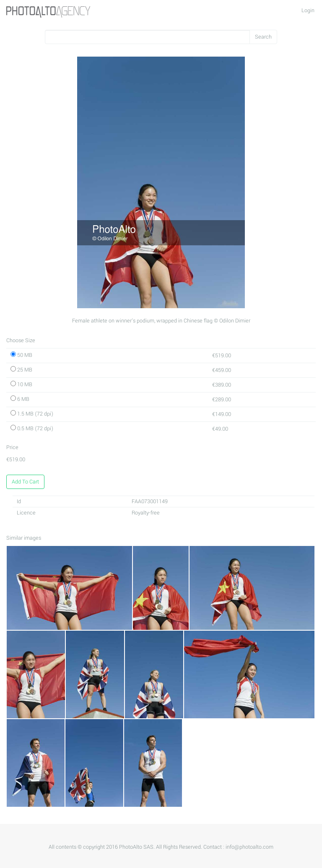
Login (308, 10)
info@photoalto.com (249, 847)
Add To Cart (25, 482)
